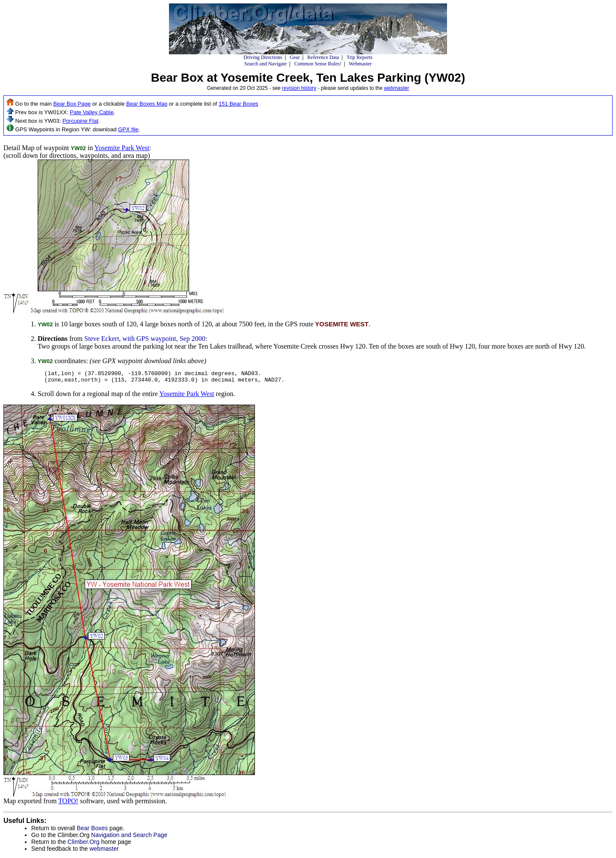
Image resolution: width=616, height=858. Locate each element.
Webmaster (360, 64)
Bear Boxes (92, 831)
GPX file (128, 129)
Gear (295, 57)
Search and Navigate (265, 64)
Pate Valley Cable (92, 112)
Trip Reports (360, 57)
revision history (299, 88)
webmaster (396, 88)
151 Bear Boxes (238, 104)
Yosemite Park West (122, 148)
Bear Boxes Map (147, 104)
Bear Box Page (72, 104)
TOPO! (68, 803)
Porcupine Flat (80, 121)
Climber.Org (84, 844)
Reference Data (323, 57)
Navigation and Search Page (129, 837)
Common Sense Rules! (318, 64)
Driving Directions (263, 57)
